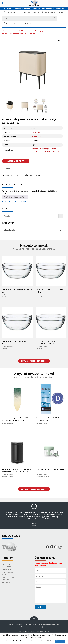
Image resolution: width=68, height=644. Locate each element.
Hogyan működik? (9, 577)
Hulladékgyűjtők (39, 31)
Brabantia (52, 31)
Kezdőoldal (7, 31)
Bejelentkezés (11, 24)
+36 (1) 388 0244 (11, 12)
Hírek (4, 575)
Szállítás (6, 580)
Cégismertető (7, 570)
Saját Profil (7, 565)
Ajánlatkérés (16, 161)
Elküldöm (41, 608)
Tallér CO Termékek (22, 31)
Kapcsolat (6, 583)
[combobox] (32, 230)
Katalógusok (7, 572)
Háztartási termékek (38, 151)
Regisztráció (27, 24)
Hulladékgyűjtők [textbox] (32, 230)
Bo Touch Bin (36, 136)
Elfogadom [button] (60, 641)
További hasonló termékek (34, 361)
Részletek (50, 641)
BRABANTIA (35, 132)
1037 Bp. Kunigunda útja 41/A (54, 12)
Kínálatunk (7, 567)
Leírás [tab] (7, 169)
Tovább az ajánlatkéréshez (15, 197)
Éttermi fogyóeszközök (48, 149)
